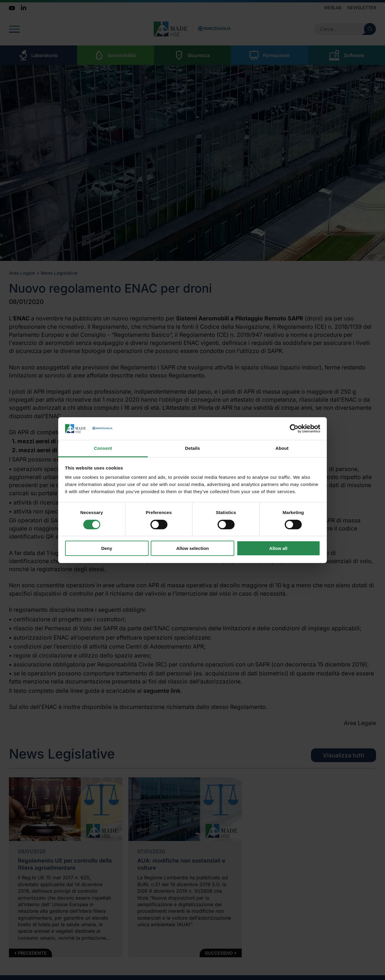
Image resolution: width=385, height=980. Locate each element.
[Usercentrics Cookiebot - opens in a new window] (294, 429)
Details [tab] (192, 448)
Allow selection (192, 548)
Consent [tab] (103, 448)
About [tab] (282, 448)
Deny (107, 548)
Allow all (278, 548)
